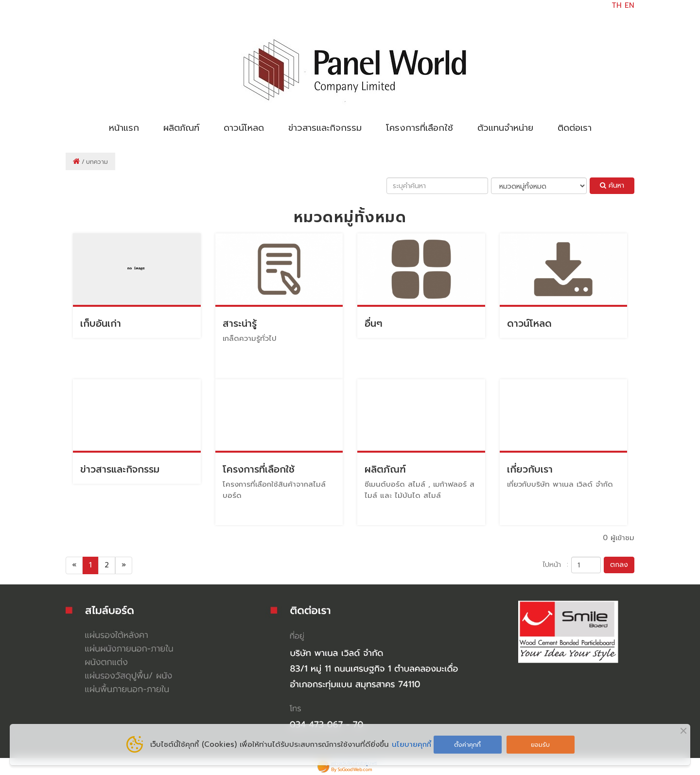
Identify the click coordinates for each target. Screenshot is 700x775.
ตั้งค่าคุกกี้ (467, 745)
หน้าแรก (124, 128)
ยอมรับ (540, 745)
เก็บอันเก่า (101, 324)
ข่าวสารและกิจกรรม (325, 128)
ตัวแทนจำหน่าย (505, 128)
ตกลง (619, 565)
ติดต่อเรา (575, 128)
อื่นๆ (374, 324)
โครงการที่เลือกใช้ (420, 128)
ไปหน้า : (555, 564)
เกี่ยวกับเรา (530, 469)
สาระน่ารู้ (240, 324)
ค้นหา (612, 185)
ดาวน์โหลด (244, 128)
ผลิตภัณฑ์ (181, 128)
